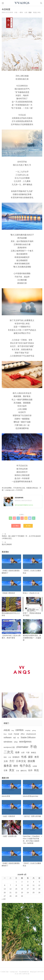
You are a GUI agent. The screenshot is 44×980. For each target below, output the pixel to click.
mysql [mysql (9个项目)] (16, 734)
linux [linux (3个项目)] (5, 734)
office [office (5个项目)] (23, 734)
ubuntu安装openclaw (33, 789)
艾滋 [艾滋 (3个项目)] (17, 771)
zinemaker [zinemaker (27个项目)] (22, 747)
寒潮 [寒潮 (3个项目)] (5, 757)
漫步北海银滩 (7, 544)
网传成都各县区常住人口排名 (11, 607)
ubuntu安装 (11, 789)
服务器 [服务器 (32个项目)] (8, 766)
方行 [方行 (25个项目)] (12, 761)
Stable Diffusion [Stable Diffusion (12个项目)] (28, 737)
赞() (16, 526)
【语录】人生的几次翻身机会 (33, 564)
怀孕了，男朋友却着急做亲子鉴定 (33, 607)
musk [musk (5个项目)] (10, 734)
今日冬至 (19, 490)
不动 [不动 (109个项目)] (33, 747)
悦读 (30, 12)
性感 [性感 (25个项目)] (24, 757)
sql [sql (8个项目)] (14, 737)
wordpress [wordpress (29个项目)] (25, 742)
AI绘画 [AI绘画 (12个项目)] (7, 730)
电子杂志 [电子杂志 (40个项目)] (25, 766)
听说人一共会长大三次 (33, 585)
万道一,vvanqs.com (12, 972)
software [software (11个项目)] (8, 737)
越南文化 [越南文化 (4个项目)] (24, 771)
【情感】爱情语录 (11, 585)
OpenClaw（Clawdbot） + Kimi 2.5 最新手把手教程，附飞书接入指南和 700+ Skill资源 (33, 832)
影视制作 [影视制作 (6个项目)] (16, 757)
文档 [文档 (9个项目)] (6, 761)
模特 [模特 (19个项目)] (16, 766)
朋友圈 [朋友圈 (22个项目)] (31, 761)
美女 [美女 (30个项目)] (12, 770)
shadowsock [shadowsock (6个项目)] (31, 734)
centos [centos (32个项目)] (19, 730)
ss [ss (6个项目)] (18, 738)
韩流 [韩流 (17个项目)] (36, 770)
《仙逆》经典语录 (11, 809)
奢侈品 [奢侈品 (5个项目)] (34, 753)
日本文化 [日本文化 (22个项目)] (21, 761)
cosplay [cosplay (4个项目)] (28, 730)
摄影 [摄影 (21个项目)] (31, 757)
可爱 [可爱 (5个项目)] (28, 753)
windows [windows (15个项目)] (8, 742)
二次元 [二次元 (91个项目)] (9, 752)
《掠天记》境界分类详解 (33, 809)
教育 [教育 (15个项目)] (37, 757)
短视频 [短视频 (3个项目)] (35, 766)
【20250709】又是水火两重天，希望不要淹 (11, 629)
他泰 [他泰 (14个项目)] (17, 752)
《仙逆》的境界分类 (11, 829)
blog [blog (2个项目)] (13, 730)
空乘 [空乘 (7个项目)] (6, 770)
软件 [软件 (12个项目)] (30, 770)
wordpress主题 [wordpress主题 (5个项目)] (9, 747)
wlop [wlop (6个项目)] (16, 742)
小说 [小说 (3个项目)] (10, 757)
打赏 (28, 526)
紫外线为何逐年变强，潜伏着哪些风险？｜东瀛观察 (33, 630)
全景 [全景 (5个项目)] (23, 753)
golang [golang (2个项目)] (34, 730)
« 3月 (4, 899)
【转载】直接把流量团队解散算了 (11, 564)
